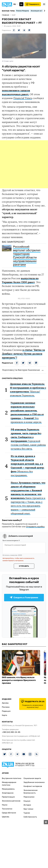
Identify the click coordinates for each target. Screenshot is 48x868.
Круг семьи (28, 809)
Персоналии (29, 797)
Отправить (24, 566)
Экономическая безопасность (31, 792)
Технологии (7, 809)
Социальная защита (32, 778)
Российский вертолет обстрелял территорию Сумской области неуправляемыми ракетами (27, 256)
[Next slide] (44, 11)
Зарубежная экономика (34, 782)
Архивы (5, 703)
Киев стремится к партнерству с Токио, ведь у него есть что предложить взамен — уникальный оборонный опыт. (28, 498)
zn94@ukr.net (34, 736)
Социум (27, 801)
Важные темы (8, 11)
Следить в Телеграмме (24, 598)
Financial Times (23, 98)
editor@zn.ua (7, 743)
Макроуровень (8, 789)
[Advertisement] (24, 164)
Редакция (6, 711)
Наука (5, 805)
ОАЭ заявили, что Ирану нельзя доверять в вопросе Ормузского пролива (19, 680)
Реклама (6, 707)
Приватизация (8, 797)
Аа (21, 4)
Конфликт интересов (33, 786)
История (27, 805)
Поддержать (33, 4)
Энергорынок (8, 793)
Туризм (27, 813)
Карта (4, 715)
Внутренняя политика (12, 778)
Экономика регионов (11, 801)
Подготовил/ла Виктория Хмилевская (21, 370)
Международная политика (9, 784)
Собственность (30, 817)
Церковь (6, 817)
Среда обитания (9, 813)
